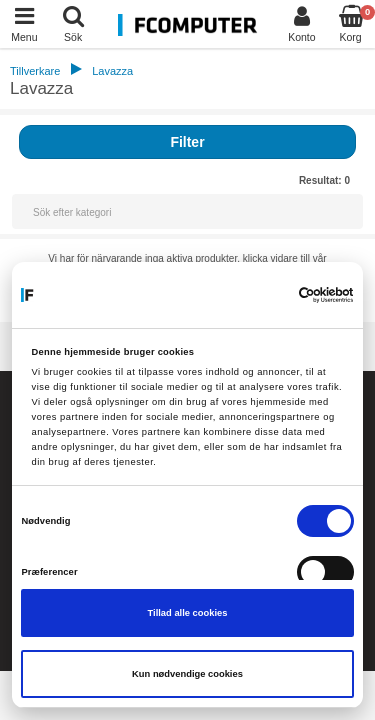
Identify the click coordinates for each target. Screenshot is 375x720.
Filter (187, 142)
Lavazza (112, 71)
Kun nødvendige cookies (187, 674)
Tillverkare (35, 71)
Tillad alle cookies (188, 613)
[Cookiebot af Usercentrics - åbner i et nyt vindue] (268, 295)
